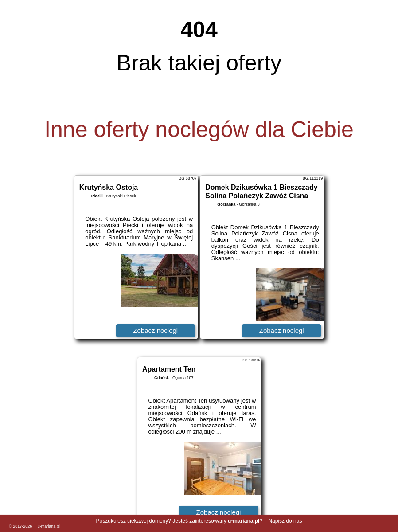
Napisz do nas (285, 521)
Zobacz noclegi (155, 331)
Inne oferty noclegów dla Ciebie (199, 129)
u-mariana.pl (49, 526)
